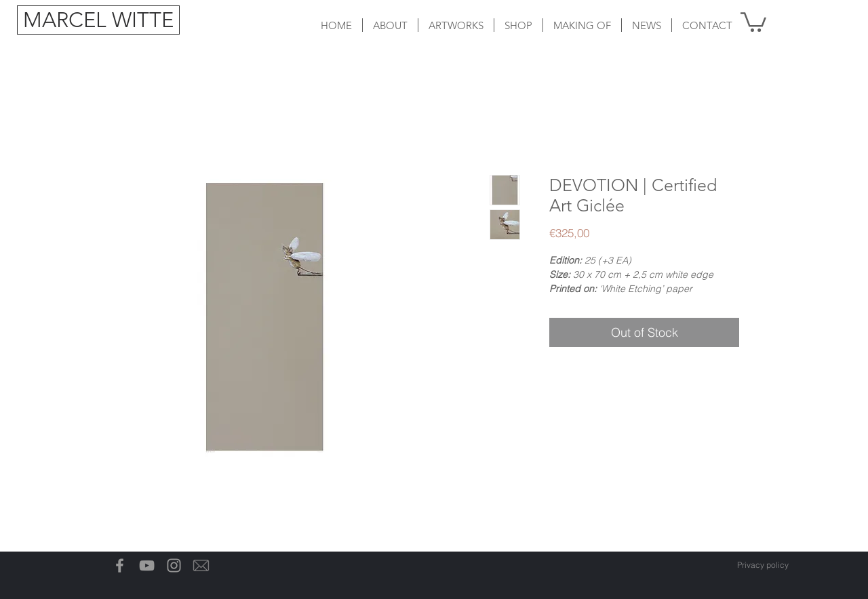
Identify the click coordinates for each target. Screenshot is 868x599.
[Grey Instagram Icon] (174, 565)
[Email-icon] (201, 565)
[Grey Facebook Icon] (120, 565)
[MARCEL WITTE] (98, 20)
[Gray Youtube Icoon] (147, 565)
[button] (456, 25)
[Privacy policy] (763, 565)
